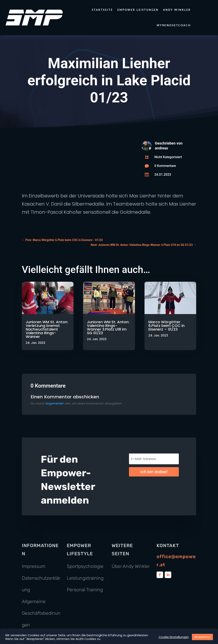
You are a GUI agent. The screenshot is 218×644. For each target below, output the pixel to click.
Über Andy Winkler (131, 566)
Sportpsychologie (85, 566)
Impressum (34, 566)
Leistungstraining (85, 578)
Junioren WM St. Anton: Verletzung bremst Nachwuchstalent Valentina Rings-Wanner (47, 329)
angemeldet (54, 403)
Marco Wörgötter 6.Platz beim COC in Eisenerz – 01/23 (166, 326)
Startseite (102, 10)
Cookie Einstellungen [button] (174, 637)
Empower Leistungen (138, 10)
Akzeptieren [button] (202, 637)
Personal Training (85, 590)
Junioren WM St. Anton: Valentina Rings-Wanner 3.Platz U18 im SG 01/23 (108, 327)
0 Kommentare (165, 166)
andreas (161, 148)
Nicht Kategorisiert (168, 157)
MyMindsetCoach (174, 25)
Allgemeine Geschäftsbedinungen (41, 613)
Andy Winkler (177, 10)
